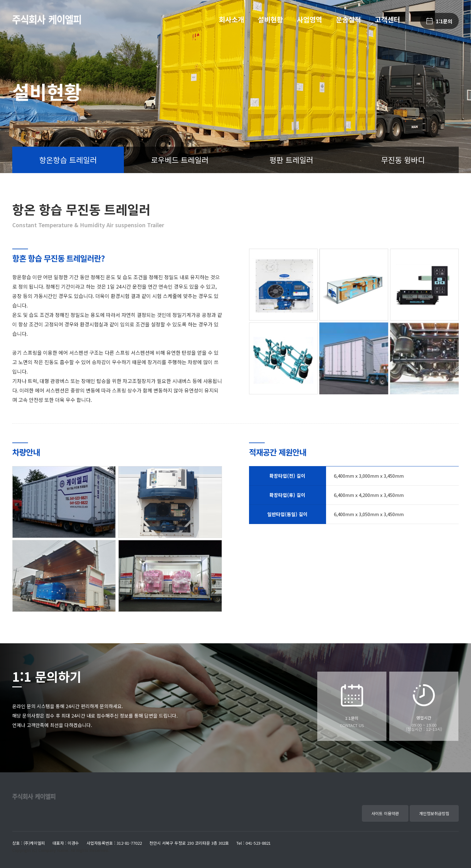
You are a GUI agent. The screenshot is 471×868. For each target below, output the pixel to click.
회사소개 (231, 19)
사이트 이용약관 (385, 813)
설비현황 (270, 19)
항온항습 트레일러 (68, 160)
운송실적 (348, 19)
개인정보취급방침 (434, 813)
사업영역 (309, 19)
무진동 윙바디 (403, 160)
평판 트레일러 (291, 160)
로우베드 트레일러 (180, 160)
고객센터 (387, 19)
